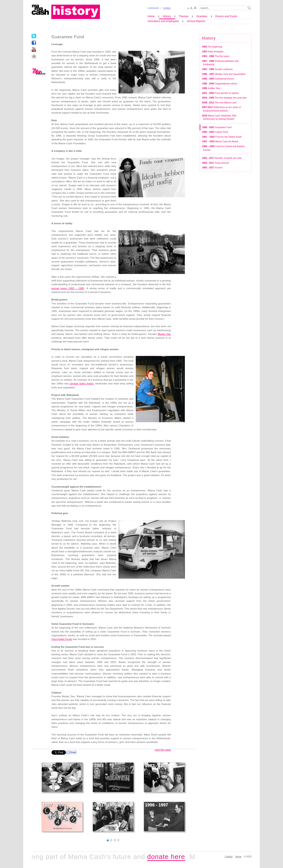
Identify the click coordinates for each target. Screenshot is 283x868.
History (167, 16)
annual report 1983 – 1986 (68, 288)
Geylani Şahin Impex (82, 384)
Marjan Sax (164, 334)
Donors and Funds (226, 16)
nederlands (153, 8)
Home (151, 16)
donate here (168, 857)
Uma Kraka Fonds (62, 639)
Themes (184, 16)
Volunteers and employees (163, 21)
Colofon (229, 857)
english (167, 8)
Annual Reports (196, 21)
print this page (163, 750)
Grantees (202, 16)
